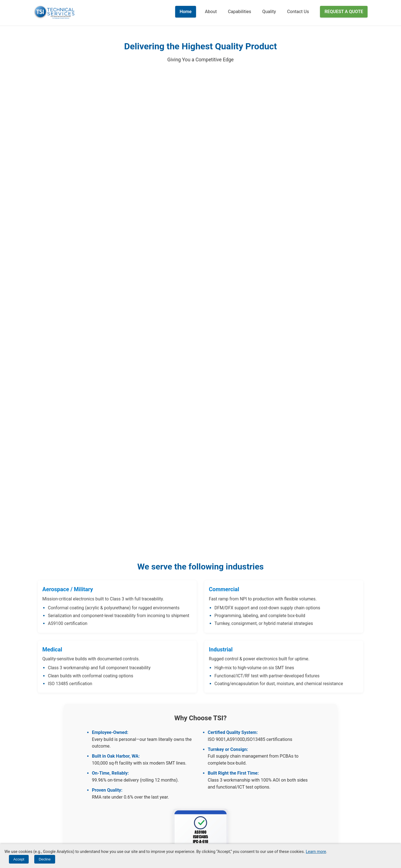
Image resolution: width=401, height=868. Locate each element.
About (211, 12)
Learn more (316, 852)
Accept (19, 859)
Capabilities (239, 12)
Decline (45, 859)
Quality (269, 12)
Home (186, 12)
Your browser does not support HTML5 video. (200, 286)
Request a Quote (344, 12)
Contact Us (298, 12)
